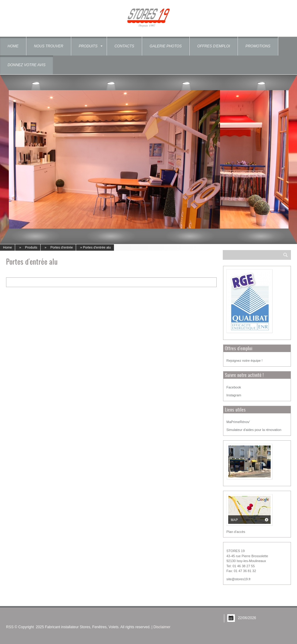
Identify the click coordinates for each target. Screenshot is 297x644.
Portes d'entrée (62, 247)
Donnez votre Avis (27, 65)
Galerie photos (166, 46)
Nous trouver (49, 46)
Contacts (124, 46)
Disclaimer (162, 627)
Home (13, 46)
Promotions (258, 46)
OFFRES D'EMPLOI (214, 46)
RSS (10, 627)
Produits (91, 46)
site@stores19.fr (239, 579)
